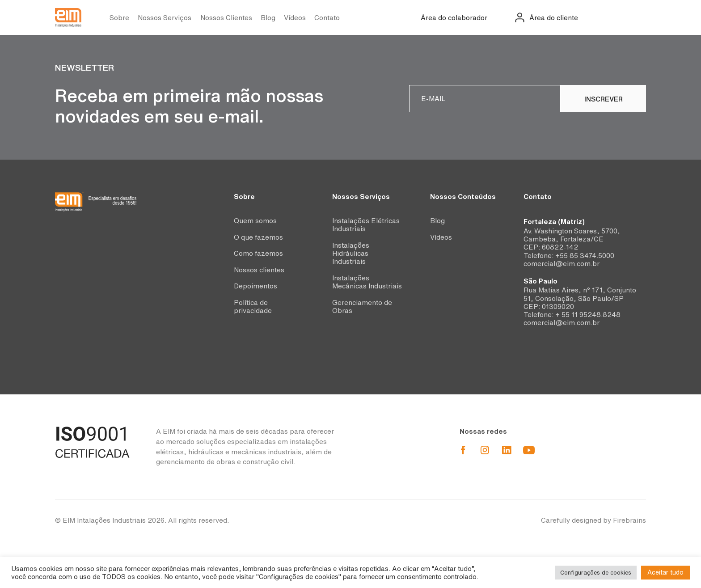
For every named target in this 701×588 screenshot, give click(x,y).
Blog (268, 18)
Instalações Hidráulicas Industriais (351, 254)
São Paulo (541, 281)
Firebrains (629, 520)
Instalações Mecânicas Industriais (367, 282)
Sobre (119, 18)
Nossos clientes (259, 270)
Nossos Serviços (165, 18)
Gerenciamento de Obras (362, 307)
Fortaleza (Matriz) (554, 222)
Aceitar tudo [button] (665, 572)
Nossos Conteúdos (463, 197)
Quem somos (255, 221)
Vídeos (295, 18)
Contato (327, 18)
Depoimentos (255, 286)
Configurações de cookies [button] (596, 573)
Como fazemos (258, 253)
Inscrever (604, 99)
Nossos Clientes (226, 18)
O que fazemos (258, 237)
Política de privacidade (253, 307)
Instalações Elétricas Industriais (366, 225)
